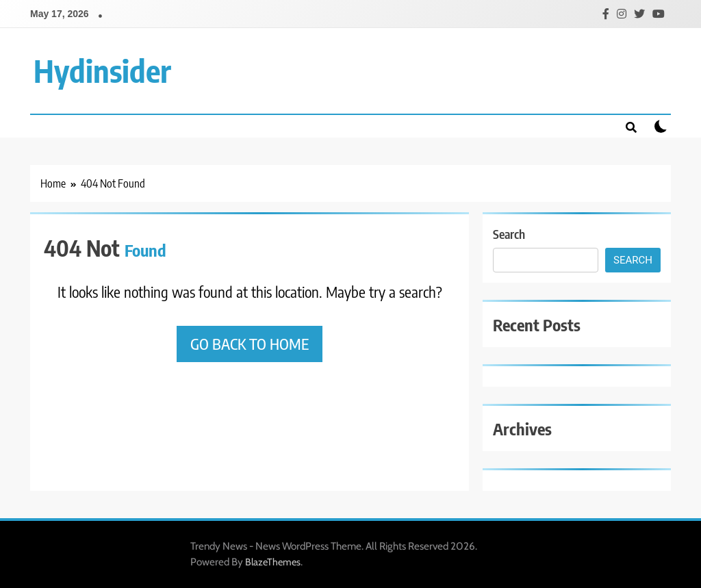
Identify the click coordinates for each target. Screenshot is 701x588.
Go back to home (250, 344)
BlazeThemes (273, 562)
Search (509, 234)
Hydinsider (102, 71)
